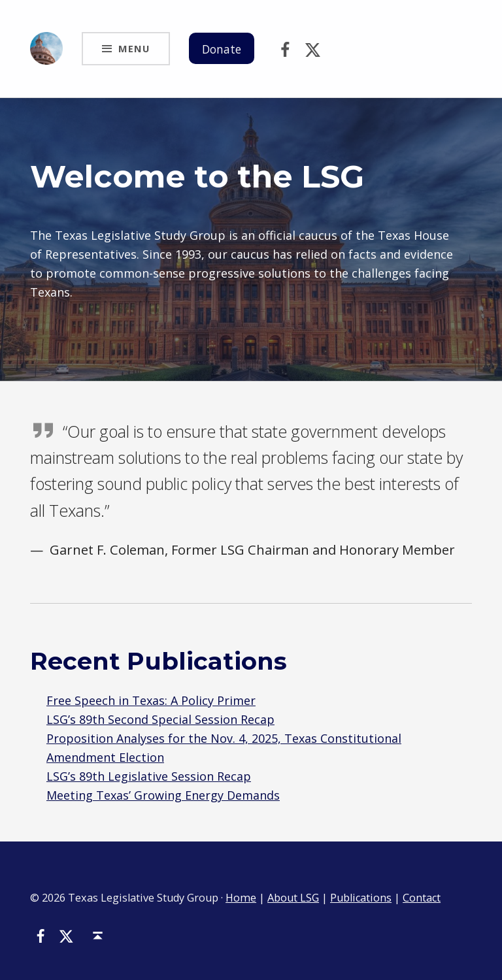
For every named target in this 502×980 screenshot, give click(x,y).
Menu (134, 48)
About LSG (293, 898)
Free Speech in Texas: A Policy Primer (151, 700)
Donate (223, 49)
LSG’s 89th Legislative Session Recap (149, 776)
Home (241, 898)
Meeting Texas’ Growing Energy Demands (163, 795)
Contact (422, 898)
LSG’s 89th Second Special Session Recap (160, 719)
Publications (361, 898)
